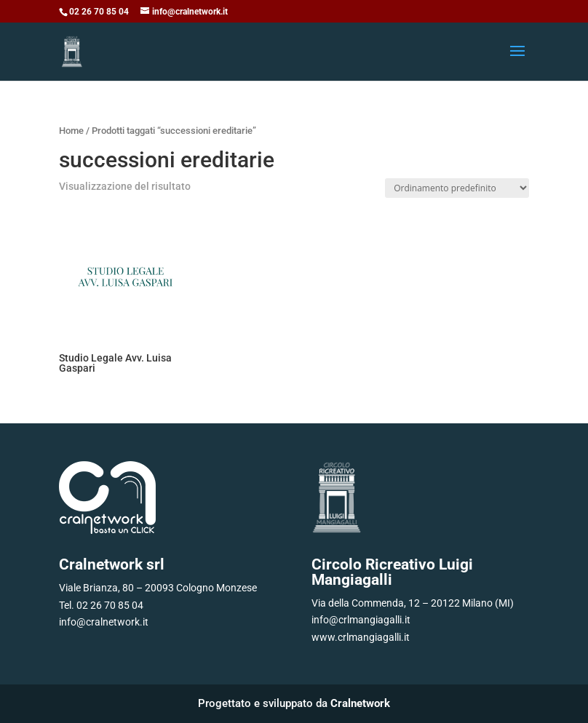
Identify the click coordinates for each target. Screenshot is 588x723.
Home (71, 131)
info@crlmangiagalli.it (361, 620)
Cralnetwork (360, 703)
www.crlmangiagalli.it (361, 637)
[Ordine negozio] (457, 188)
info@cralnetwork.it (104, 622)
